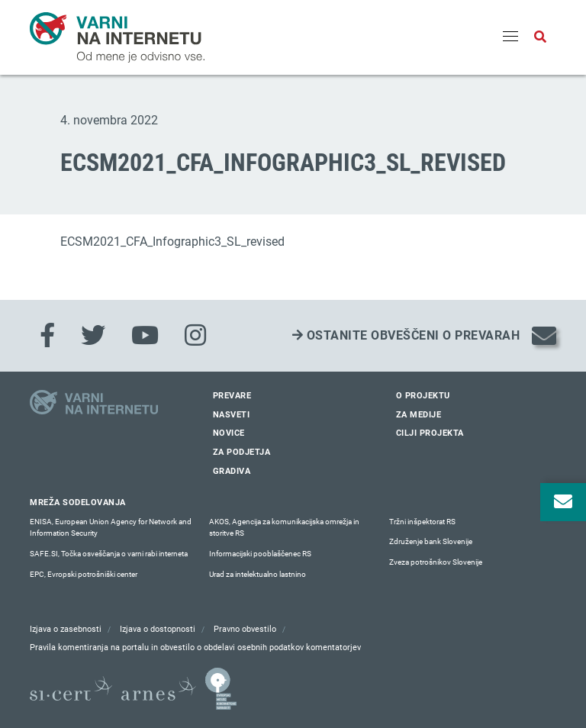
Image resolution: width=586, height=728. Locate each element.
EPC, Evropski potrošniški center (84, 574)
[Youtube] (145, 336)
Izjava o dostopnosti (158, 629)
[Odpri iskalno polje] (540, 37)
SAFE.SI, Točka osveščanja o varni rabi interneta (109, 554)
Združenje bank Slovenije (431, 541)
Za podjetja (242, 452)
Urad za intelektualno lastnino (258, 574)
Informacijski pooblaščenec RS (260, 554)
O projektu (423, 396)
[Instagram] (195, 336)
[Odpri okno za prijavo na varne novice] (563, 502)
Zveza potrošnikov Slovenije (436, 562)
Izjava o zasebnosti (66, 629)
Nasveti (232, 415)
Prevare (232, 396)
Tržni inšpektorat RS (422, 522)
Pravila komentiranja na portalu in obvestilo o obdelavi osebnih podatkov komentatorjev (195, 647)
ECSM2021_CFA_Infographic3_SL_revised (172, 242)
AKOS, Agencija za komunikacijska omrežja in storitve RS (284, 528)
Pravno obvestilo (245, 629)
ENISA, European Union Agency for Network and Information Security (111, 528)
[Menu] (510, 37)
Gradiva (232, 471)
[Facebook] (47, 336)
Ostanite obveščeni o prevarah (406, 335)
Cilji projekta (430, 433)
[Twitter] (93, 336)
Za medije (419, 415)
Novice (229, 433)
